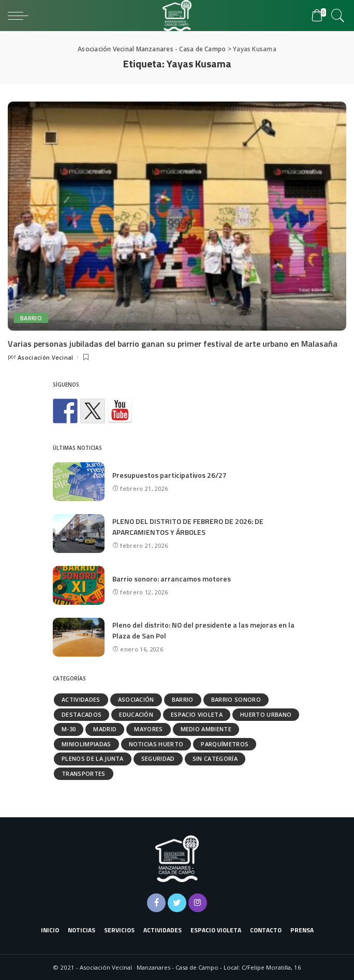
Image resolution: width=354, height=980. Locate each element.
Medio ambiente (206, 729)
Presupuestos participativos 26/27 (169, 475)
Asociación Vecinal (46, 357)
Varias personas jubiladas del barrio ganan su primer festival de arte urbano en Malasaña (173, 344)
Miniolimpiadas (86, 744)
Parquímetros (225, 744)
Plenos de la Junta (93, 758)
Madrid (105, 729)
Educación (136, 714)
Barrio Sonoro (236, 699)
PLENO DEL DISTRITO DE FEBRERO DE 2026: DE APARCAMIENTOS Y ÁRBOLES (188, 527)
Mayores (148, 729)
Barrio (31, 318)
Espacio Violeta (197, 714)
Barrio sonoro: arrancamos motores (172, 579)
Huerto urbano (266, 714)
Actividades (81, 699)
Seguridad (158, 758)
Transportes (84, 773)
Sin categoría (215, 758)
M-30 (69, 729)
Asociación (136, 699)
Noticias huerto (156, 744)
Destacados (82, 714)
